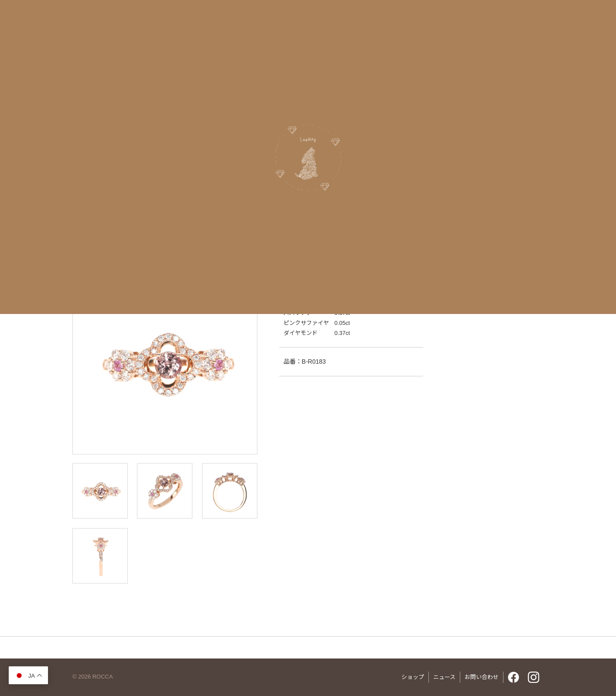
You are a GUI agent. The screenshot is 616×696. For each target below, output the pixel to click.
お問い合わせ (482, 677)
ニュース (444, 677)
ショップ (413, 677)
